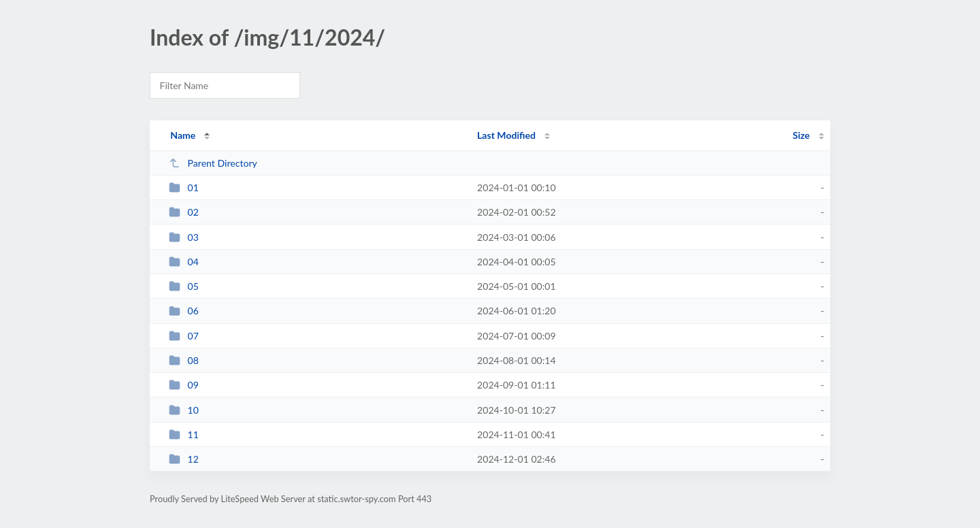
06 (184, 311)
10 (184, 410)
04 (184, 262)
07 (184, 336)
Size (801, 135)
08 (184, 360)
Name (183, 135)
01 (184, 187)
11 (184, 434)
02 (184, 212)
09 (184, 385)
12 (184, 459)
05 (184, 286)
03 (184, 237)
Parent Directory (213, 163)
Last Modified (506, 135)
